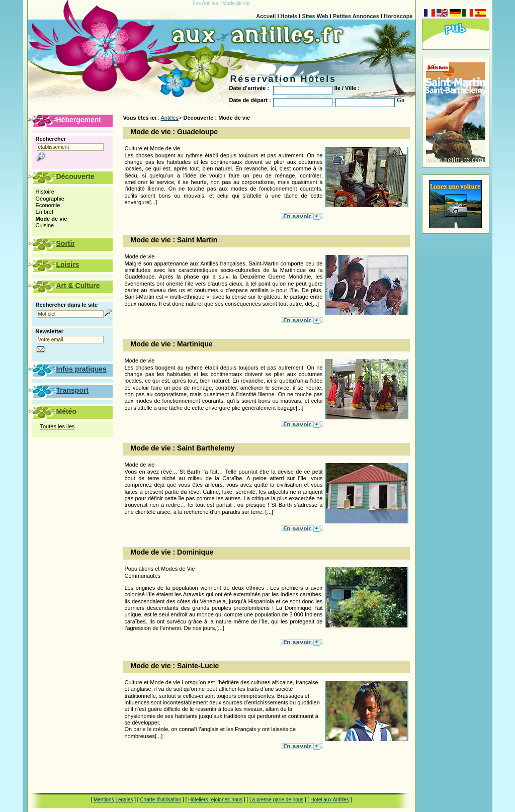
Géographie (50, 199)
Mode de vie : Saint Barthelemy (183, 448)
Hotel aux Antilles (330, 800)
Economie (48, 205)
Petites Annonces (356, 16)
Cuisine (45, 225)
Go (401, 100)
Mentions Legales (113, 800)
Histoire (45, 192)
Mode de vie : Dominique (172, 552)
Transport (73, 390)
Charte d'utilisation (160, 800)
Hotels (289, 16)
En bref (45, 212)
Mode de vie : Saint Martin (174, 240)
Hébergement (79, 120)
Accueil (266, 16)
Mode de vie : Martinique (172, 344)
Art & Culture (78, 286)
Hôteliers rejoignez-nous (215, 800)
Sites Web (315, 16)
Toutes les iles (58, 426)
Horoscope (398, 16)
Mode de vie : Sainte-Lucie (175, 666)
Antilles (170, 118)
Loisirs (68, 264)
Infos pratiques (81, 369)
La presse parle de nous (276, 800)
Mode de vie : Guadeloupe (174, 132)
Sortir (66, 243)
